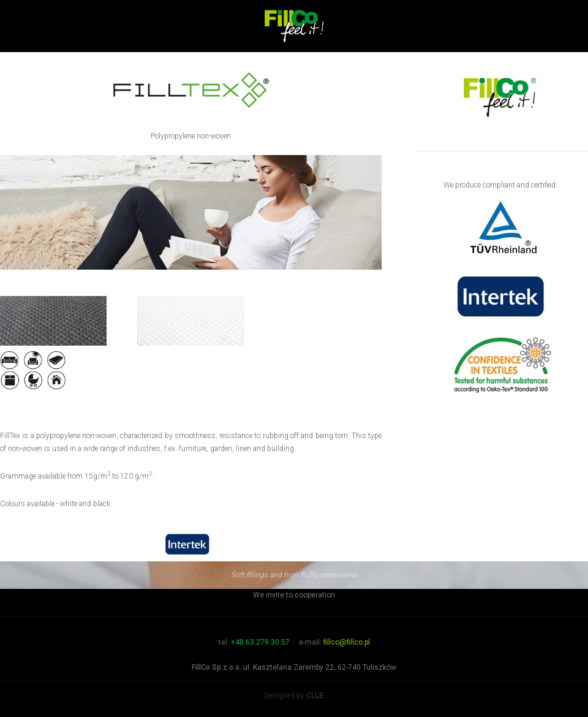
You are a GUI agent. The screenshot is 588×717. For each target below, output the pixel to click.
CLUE (315, 696)
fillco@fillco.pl (347, 642)
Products (346, 75)
